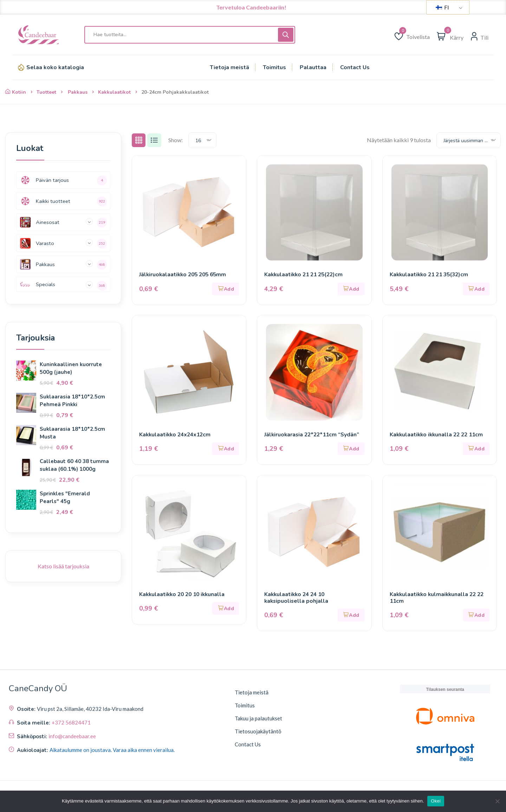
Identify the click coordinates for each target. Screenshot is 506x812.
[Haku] (286, 35)
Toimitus (245, 707)
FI (442, 7)
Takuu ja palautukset (258, 720)
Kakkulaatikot (114, 92)
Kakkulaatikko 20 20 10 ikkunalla (184, 595)
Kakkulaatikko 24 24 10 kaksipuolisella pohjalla (297, 599)
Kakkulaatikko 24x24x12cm (177, 435)
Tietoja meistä (252, 694)
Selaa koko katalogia (55, 67)
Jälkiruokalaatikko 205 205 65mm (185, 275)
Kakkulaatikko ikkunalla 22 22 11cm (438, 435)
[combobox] (203, 140)
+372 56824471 (71, 777)
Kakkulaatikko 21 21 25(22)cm (306, 275)
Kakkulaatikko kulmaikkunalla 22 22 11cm (439, 599)
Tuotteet (46, 92)
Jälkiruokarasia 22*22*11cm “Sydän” (313, 435)
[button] (226, 289)
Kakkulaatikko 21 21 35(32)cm (431, 275)
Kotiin (16, 92)
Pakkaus (78, 92)
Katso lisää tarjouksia (63, 566)
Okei (436, 801)
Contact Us (248, 746)
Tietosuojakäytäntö (258, 733)
